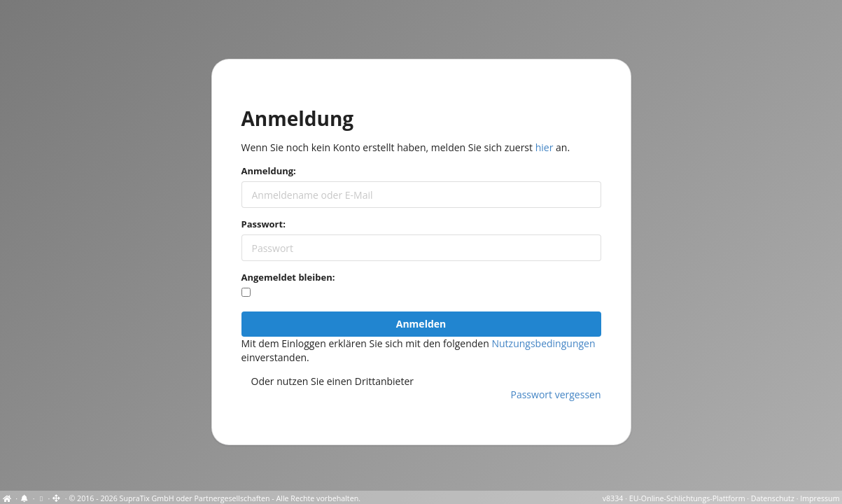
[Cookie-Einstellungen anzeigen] (41, 498)
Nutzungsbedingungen (543, 343)
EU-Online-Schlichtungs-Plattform (687, 498)
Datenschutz (773, 498)
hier (545, 147)
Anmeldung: (269, 171)
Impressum (820, 498)
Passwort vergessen (556, 394)
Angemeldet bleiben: (288, 277)
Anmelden (421, 324)
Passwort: (264, 224)
